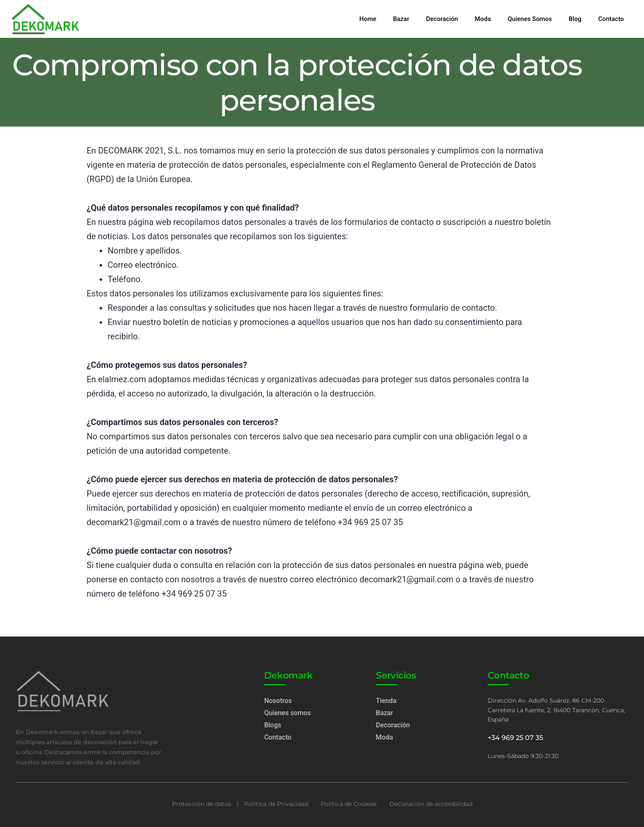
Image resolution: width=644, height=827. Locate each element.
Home (368, 19)
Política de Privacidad (276, 804)
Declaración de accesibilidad (431, 804)
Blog (575, 19)
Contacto (611, 19)
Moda (483, 19)
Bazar (401, 19)
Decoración (442, 19)
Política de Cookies (349, 804)
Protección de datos (202, 804)
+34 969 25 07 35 (516, 738)
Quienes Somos (530, 19)
